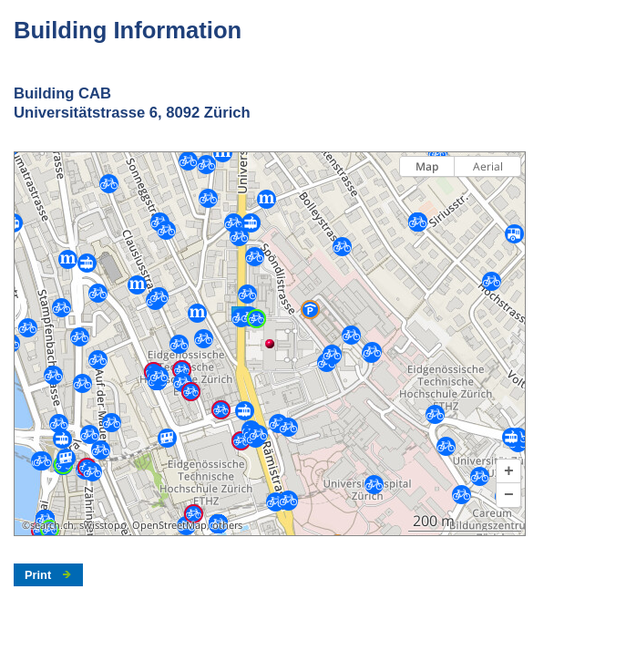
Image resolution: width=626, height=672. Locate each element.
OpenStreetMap (169, 525)
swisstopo (103, 525)
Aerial (488, 166)
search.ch (52, 525)
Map (427, 166)
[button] (508, 471)
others (227, 525)
